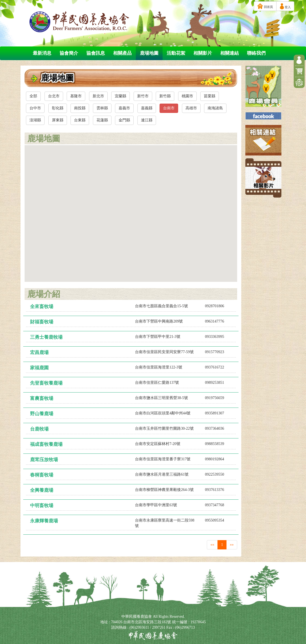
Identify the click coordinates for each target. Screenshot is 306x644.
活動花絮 (176, 53)
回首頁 (265, 6)
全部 (33, 96)
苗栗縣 (210, 96)
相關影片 (203, 53)
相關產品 (122, 53)
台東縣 (80, 120)
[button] (110, 254)
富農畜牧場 (42, 398)
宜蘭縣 (120, 96)
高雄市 (191, 108)
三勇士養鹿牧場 (46, 337)
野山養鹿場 (42, 414)
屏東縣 (58, 120)
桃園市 (187, 96)
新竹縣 (165, 96)
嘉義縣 (147, 108)
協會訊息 (96, 53)
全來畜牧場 (42, 307)
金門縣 (124, 120)
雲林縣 (102, 108)
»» (232, 545)
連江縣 (147, 120)
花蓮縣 (102, 120)
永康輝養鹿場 (44, 521)
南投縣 (80, 108)
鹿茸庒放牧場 (44, 460)
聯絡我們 (256, 53)
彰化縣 (58, 108)
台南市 (169, 108)
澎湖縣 (35, 120)
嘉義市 (124, 108)
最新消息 (42, 53)
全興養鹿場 (42, 490)
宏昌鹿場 (39, 352)
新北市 (98, 96)
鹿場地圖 (149, 53)
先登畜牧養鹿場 (46, 383)
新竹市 (143, 96)
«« (212, 545)
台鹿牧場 (39, 429)
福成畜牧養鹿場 (46, 444)
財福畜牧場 (42, 322)
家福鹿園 (39, 368)
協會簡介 (69, 53)
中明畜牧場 (42, 506)
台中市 (35, 108)
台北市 (54, 96)
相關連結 (229, 53)
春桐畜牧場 (42, 475)
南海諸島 (215, 108)
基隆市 (76, 96)
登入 (285, 6)
